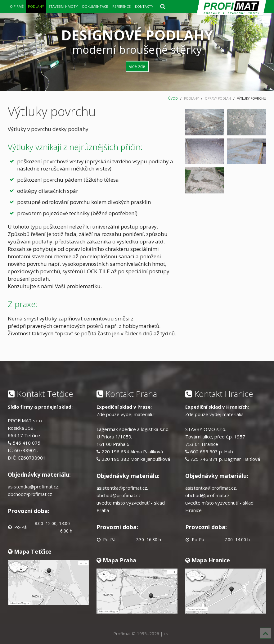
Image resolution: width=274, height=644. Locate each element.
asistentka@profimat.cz (33, 487)
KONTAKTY (144, 6)
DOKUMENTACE (95, 6)
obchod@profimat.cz (30, 494)
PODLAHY (36, 6)
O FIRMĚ (17, 6)
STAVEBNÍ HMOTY (63, 6)
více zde (137, 66)
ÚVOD (173, 98)
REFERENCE (121, 6)
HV (166, 634)
